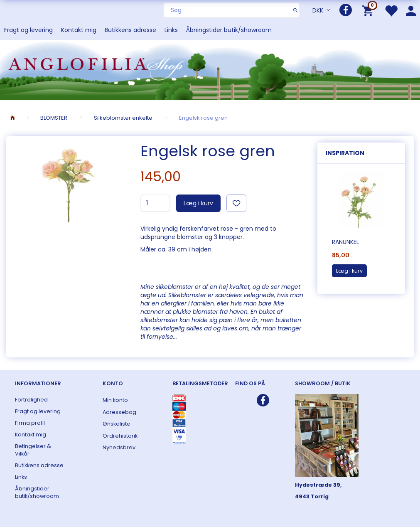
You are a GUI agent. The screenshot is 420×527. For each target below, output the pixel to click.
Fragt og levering (28, 30)
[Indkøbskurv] (369, 10)
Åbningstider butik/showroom (229, 30)
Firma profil (30, 423)
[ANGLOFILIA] (210, 69)
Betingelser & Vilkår (33, 450)
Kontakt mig (79, 30)
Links (171, 30)
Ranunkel (345, 242)
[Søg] (296, 10)
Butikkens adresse (130, 30)
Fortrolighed (31, 400)
